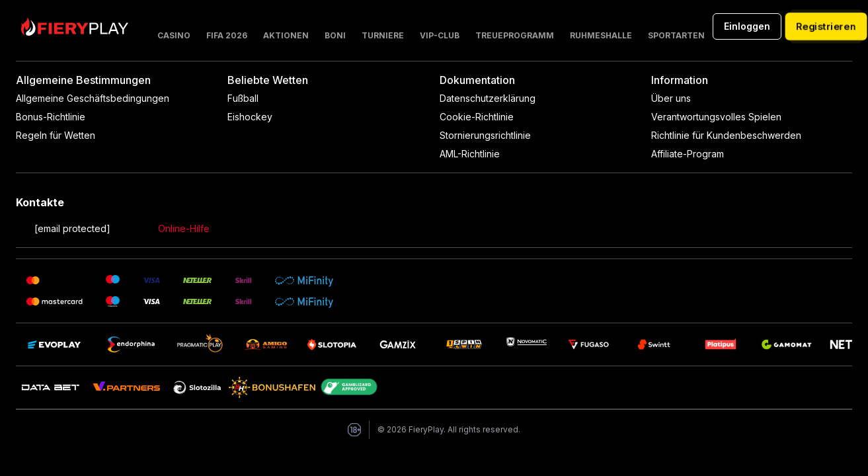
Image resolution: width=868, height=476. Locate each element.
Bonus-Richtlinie (51, 117)
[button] (286, 26)
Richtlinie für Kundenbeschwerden (726, 135)
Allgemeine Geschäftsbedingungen (93, 98)
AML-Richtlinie (470, 154)
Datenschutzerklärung (488, 98)
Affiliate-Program (688, 154)
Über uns (671, 98)
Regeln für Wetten (56, 135)
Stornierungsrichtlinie (485, 135)
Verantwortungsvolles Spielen (716, 117)
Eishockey (250, 117)
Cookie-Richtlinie (477, 117)
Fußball (243, 98)
